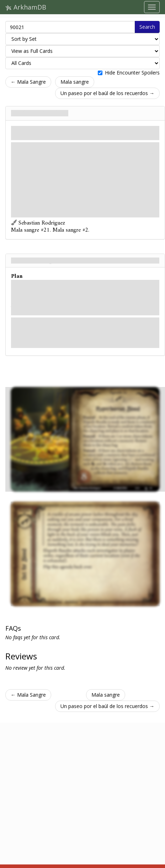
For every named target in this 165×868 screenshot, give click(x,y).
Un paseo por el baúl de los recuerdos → (107, 93)
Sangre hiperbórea (40, 113)
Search (147, 27)
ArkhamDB (26, 7)
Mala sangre (75, 82)
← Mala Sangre (28, 82)
